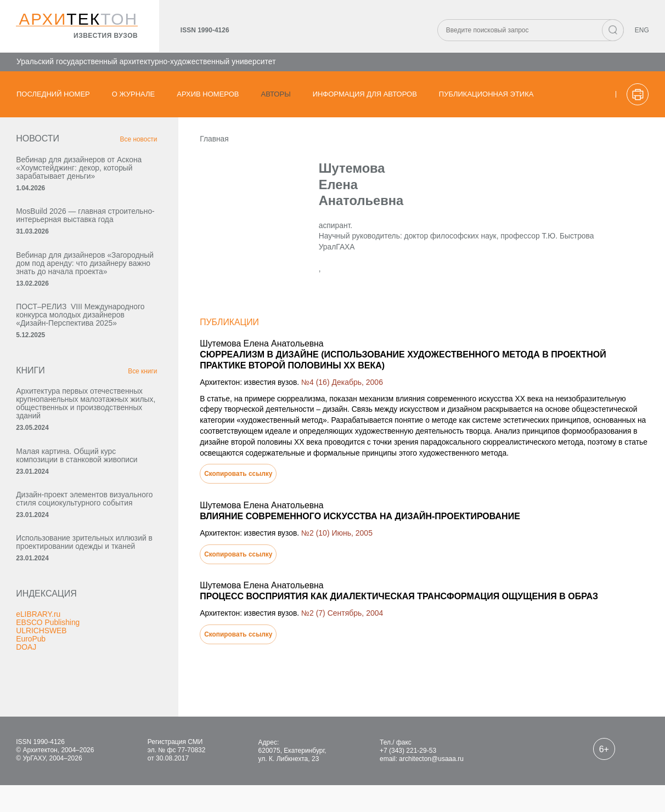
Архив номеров (208, 94)
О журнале (134, 94)
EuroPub (31, 703)
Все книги (122, 401)
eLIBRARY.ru (39, 679)
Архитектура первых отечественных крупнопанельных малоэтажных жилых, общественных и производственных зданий (76, 438)
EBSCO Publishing (49, 687)
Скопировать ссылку (220, 480)
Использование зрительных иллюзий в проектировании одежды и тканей (66, 602)
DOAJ (27, 712)
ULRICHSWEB (42, 695)
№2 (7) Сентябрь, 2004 (325, 619)
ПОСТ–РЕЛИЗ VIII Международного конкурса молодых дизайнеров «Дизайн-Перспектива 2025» (72, 340)
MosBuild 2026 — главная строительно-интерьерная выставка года (63, 223)
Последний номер (53, 94)
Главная (196, 142)
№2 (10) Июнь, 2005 (319, 539)
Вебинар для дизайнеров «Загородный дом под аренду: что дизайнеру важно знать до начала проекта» (70, 279)
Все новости (119, 143)
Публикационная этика (486, 94)
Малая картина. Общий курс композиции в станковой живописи (67, 498)
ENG (641, 31)
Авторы (276, 94)
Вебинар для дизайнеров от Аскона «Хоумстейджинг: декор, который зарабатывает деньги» (73, 171)
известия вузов (105, 36)
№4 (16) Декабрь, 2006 (325, 388)
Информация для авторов (365, 94)
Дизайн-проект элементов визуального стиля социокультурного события (64, 550)
